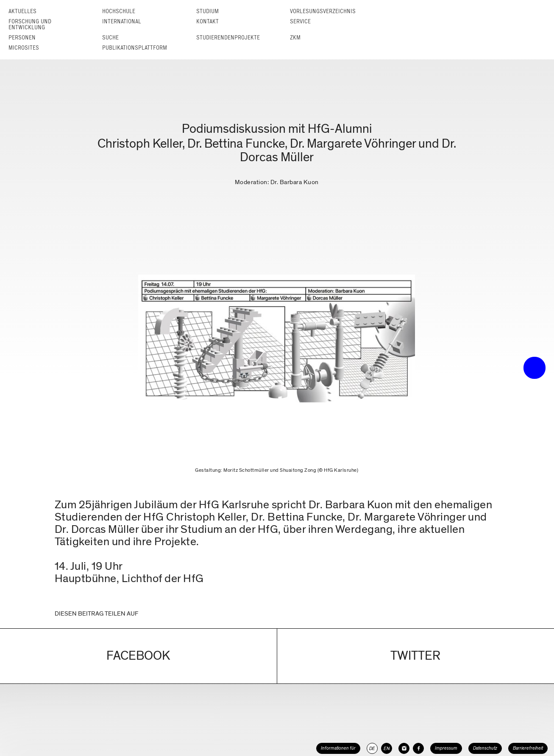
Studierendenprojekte (228, 38)
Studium (207, 11)
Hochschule (119, 11)
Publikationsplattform (135, 48)
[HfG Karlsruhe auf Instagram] (404, 748)
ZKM (295, 38)
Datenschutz (485, 748)
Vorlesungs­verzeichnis (323, 11)
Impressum (446, 748)
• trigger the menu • (535, 368)
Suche (110, 38)
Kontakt (207, 21)
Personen (22, 38)
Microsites (24, 48)
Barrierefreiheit (528, 748)
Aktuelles (22, 11)
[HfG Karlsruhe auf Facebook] (418, 748)
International (122, 21)
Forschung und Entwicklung (30, 24)
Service (300, 21)
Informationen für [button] (338, 748)
